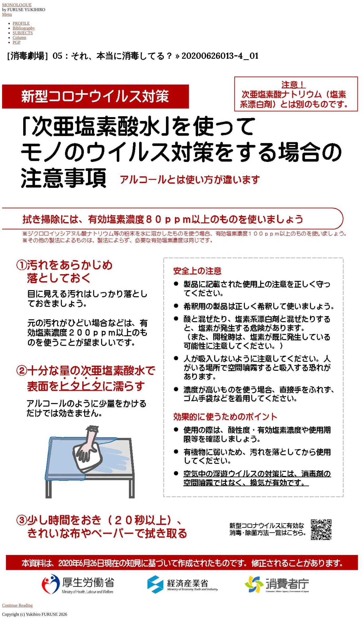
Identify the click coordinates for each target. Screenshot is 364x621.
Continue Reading (17, 605)
